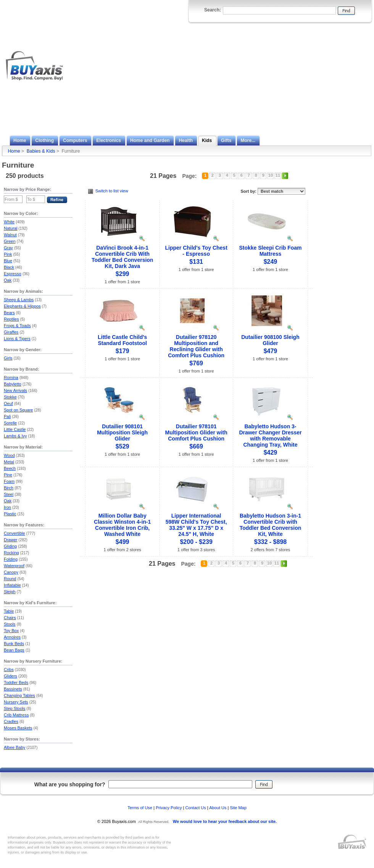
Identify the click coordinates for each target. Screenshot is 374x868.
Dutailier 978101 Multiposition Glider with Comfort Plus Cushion (196, 432)
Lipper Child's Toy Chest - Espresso (196, 251)
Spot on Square (18, 410)
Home (20, 140)
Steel (9, 494)
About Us (218, 808)
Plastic (10, 514)
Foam (9, 481)
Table (9, 611)
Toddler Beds (16, 682)
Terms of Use (140, 808)
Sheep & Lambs (19, 300)
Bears (9, 313)
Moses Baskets (18, 728)
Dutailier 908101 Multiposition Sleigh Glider (122, 432)
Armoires (12, 637)
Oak (8, 280)
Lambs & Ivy (15, 436)
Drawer (10, 540)
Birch (9, 488)
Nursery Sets (16, 702)
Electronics (109, 140)
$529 (123, 446)
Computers (75, 140)
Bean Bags (14, 650)
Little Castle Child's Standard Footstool (122, 340)
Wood (9, 455)
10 (271, 175)
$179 (123, 351)
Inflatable (12, 585)
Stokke (10, 397)
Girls (8, 358)
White (9, 222)
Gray (8, 248)
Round (10, 579)
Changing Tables (19, 695)
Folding (11, 559)
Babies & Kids (41, 151)
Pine (8, 475)
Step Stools (15, 708)
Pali (7, 416)
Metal (9, 462)
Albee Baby (15, 747)
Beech (10, 468)
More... (248, 140)
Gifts (226, 140)
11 (278, 175)
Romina (11, 378)
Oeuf (8, 403)
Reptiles (11, 319)
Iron (7, 507)
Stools (10, 624)
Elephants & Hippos (22, 306)
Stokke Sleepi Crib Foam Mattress (270, 251)
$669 (196, 446)
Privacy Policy (169, 808)
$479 (271, 351)
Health (186, 140)
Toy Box (11, 631)
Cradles (11, 721)
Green (10, 241)
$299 (123, 274)
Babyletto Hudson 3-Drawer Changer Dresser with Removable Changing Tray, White (270, 436)
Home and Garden (150, 140)
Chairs (10, 618)
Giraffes (11, 332)
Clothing (44, 140)
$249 (271, 262)
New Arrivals (15, 390)
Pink (8, 254)
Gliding (10, 546)
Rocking (11, 553)
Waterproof (14, 566)
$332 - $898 (270, 542)
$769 (196, 363)
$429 (271, 453)
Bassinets (13, 689)
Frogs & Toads (17, 326)
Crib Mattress (16, 715)
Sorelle (10, 423)
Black (9, 267)
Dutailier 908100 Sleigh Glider (270, 340)
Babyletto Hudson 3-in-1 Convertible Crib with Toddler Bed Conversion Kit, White (271, 525)
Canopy (11, 572)
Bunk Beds (14, 644)
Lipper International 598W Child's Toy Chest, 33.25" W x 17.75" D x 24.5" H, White (196, 525)
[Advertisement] (299, 77)
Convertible (15, 533)
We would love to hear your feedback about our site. (225, 821)
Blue (8, 261)
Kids (207, 140)
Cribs (9, 670)
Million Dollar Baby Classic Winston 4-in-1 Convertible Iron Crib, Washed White (122, 525)
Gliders (10, 676)
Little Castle (15, 429)
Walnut (10, 235)
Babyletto (13, 384)
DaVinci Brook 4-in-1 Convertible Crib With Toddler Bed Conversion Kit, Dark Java (123, 257)
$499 (123, 542)
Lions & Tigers (17, 339)
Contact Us (195, 808)
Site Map (238, 808)
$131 (196, 262)
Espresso (13, 274)
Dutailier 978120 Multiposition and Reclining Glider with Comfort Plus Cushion (196, 346)
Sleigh (10, 592)
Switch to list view (108, 191)
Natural (10, 228)
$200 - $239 (196, 542)
